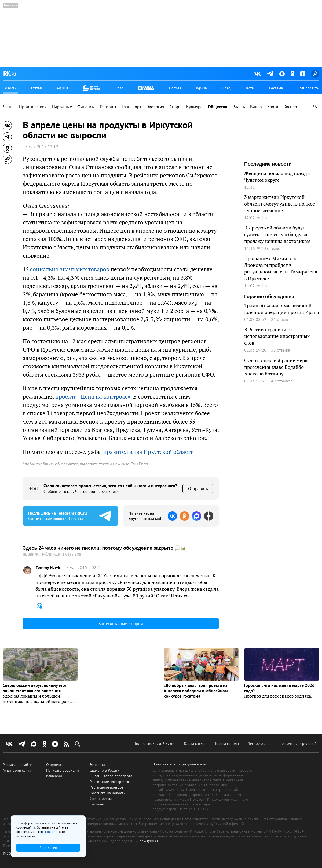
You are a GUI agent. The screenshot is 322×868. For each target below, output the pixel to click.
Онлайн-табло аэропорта (111, 776)
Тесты (250, 88)
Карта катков (195, 743)
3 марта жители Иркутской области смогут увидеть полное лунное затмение (280, 204)
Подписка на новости (108, 793)
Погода (175, 88)
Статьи (37, 88)
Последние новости (268, 164)
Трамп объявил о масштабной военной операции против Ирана (282, 309)
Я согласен (48, 848)
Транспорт (131, 107)
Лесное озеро (259, 743)
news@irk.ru (150, 841)
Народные (62, 107)
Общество (218, 107)
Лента (8, 107)
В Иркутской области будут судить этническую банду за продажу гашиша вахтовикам (277, 234)
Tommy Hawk (48, 568)
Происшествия (33, 107)
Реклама (276, 88)
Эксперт (291, 107)
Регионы (108, 107)
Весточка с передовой (298, 743)
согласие (51, 832)
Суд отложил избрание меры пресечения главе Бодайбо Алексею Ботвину (276, 367)
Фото (119, 88)
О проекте (55, 765)
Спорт (175, 107)
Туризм (202, 88)
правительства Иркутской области (149, 452)
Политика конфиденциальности (179, 764)
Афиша (63, 88)
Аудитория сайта (17, 770)
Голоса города (227, 743)
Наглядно (98, 804)
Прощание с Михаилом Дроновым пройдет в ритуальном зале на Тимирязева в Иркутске (281, 268)
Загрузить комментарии (121, 623)
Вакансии (54, 776)
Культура (194, 107)
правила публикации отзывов (52, 554)
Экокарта (97, 765)
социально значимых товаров (70, 269)
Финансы (86, 107)
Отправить (198, 488)
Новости (10, 88)
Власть (239, 107)
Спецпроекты (308, 88)
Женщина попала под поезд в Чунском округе (277, 176)
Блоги (273, 107)
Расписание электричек (109, 782)
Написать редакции (63, 770)
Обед (226, 88)
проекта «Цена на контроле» (93, 396)
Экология (155, 107)
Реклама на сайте (17, 765)
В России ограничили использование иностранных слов (277, 336)
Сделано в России (105, 770)
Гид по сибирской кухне (155, 743)
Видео (256, 107)
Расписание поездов (107, 787)
